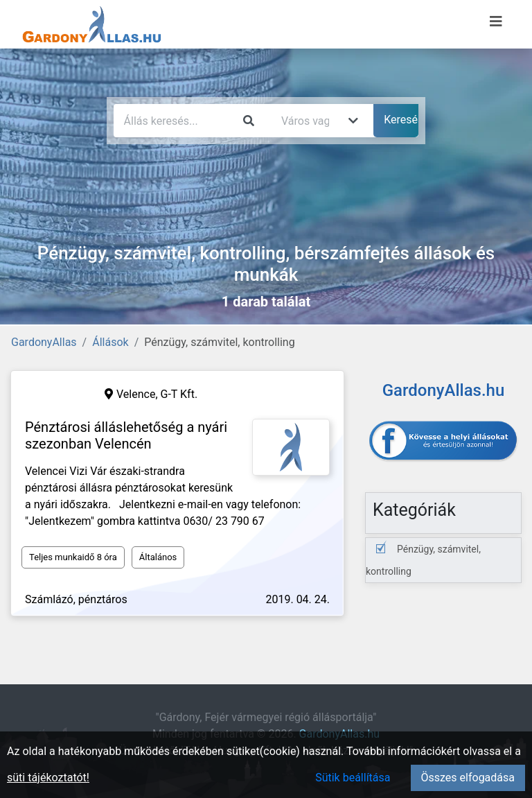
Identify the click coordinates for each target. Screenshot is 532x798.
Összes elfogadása (468, 778)
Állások (110, 342)
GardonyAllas (44, 342)
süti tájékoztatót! (48, 778)
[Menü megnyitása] (496, 21)
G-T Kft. (179, 394)
